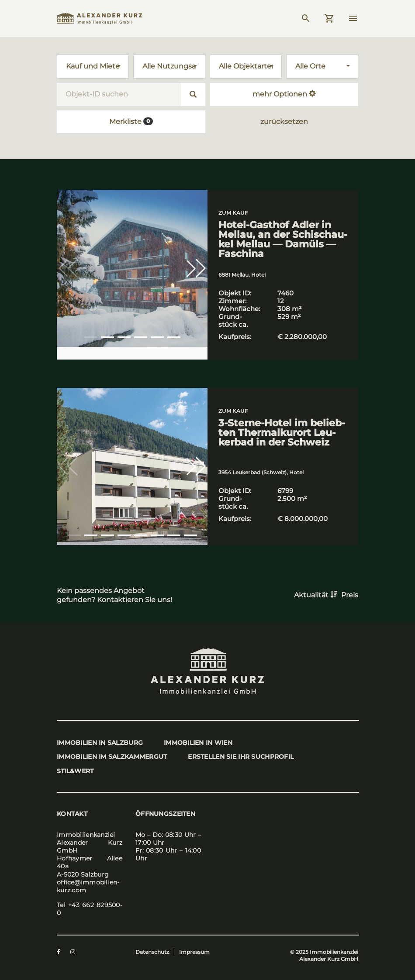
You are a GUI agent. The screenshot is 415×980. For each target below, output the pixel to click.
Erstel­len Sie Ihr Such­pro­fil (242, 757)
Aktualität (316, 595)
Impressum (194, 952)
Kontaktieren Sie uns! (135, 600)
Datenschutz (152, 952)
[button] (196, 268)
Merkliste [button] (131, 122)
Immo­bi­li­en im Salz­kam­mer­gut (112, 757)
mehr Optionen (284, 94)
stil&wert (75, 771)
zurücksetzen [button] (284, 122)
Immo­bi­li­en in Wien (199, 743)
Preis (350, 595)
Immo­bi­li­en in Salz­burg (100, 743)
